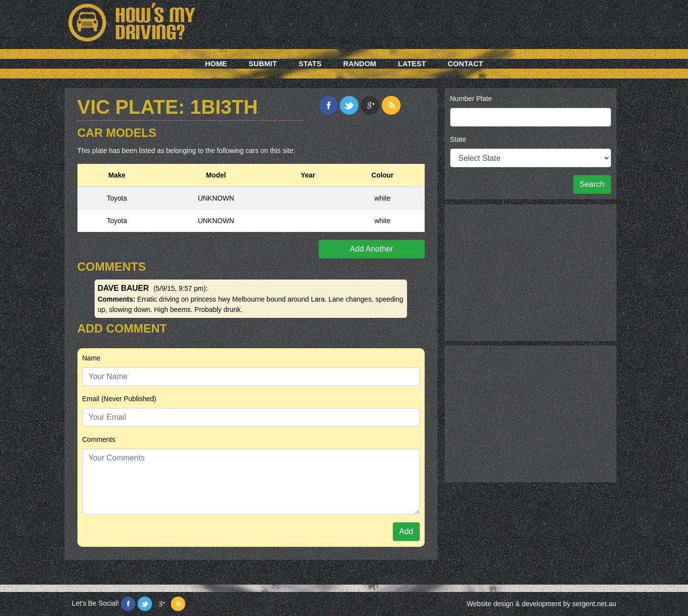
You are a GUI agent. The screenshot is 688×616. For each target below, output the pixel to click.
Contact (465, 64)
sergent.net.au (594, 604)
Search (592, 184)
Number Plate (471, 99)
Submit (263, 64)
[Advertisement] (531, 271)
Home (216, 64)
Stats (310, 64)
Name (91, 358)
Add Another (371, 249)
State (458, 139)
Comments (99, 439)
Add (406, 531)
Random (360, 64)
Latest (412, 64)
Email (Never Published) (119, 399)
